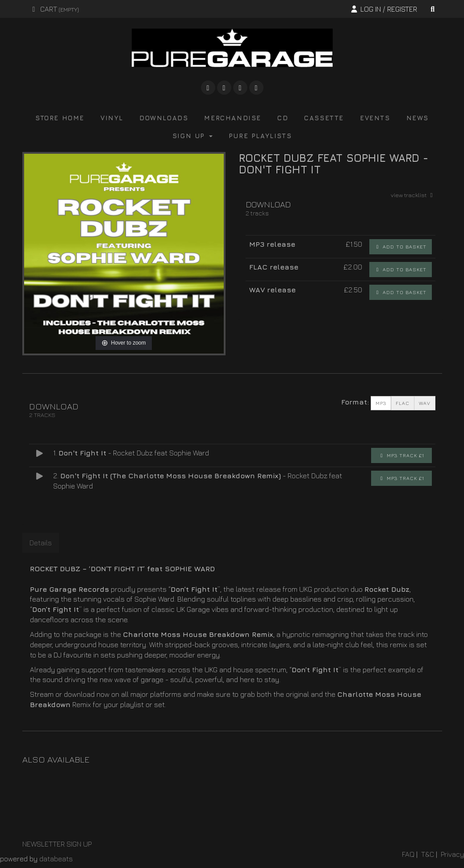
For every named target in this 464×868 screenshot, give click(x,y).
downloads (164, 118)
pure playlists (260, 136)
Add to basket (401, 246)
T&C (428, 854)
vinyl (112, 118)
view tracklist (413, 195)
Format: (355, 402)
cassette (324, 118)
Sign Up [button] (192, 136)
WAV (425, 403)
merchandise (233, 118)
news (418, 118)
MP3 (381, 403)
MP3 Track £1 (401, 455)
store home (60, 118)
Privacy (452, 854)
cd (283, 118)
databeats (56, 859)
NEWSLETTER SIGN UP (57, 844)
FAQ (408, 854)
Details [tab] (41, 543)
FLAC (403, 403)
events (375, 118)
